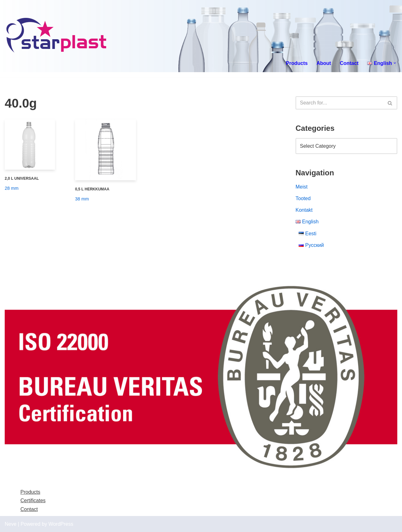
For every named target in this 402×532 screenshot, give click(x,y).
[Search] (339, 103)
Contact (349, 63)
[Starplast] (57, 36)
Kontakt (304, 210)
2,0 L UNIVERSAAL (22, 178)
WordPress (61, 524)
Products (297, 63)
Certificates (33, 500)
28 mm (12, 188)
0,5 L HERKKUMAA (92, 189)
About (324, 63)
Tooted (303, 198)
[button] (395, 63)
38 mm (82, 199)
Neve (11, 524)
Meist (301, 187)
